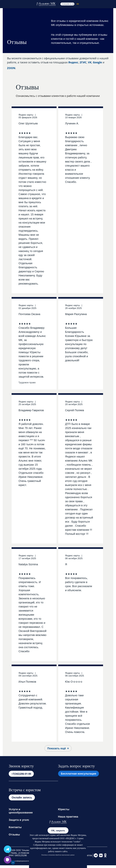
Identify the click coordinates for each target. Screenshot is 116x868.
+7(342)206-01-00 (67, 4)
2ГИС (83, 62)
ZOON (11, 68)
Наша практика (68, 817)
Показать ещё (57, 748)
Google (97, 62)
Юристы (64, 809)
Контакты (15, 827)
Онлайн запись (22, 797)
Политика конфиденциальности (19, 861)
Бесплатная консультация (79, 774)
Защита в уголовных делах (27, 820)
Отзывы (14, 835)
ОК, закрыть (58, 830)
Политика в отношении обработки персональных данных (58, 855)
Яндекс (73, 62)
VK (90, 62)
